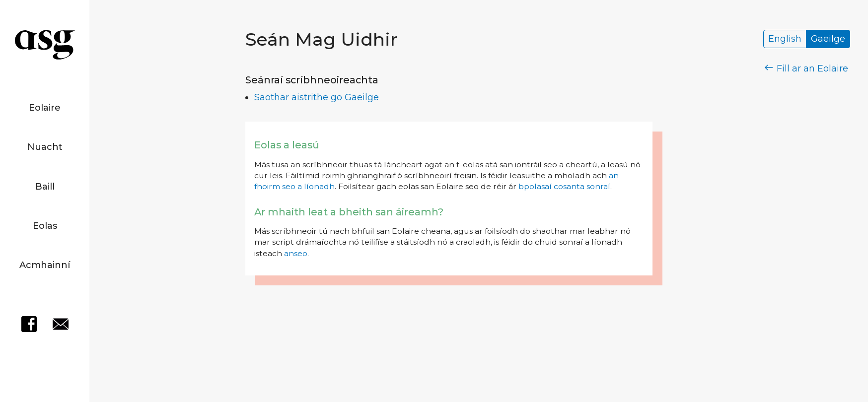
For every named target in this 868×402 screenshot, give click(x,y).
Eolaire (45, 108)
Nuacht (45, 147)
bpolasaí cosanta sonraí (564, 186)
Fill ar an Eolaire (807, 68)
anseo (296, 253)
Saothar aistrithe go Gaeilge (317, 97)
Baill (45, 187)
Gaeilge (828, 39)
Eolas (45, 226)
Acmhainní (45, 265)
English (785, 39)
